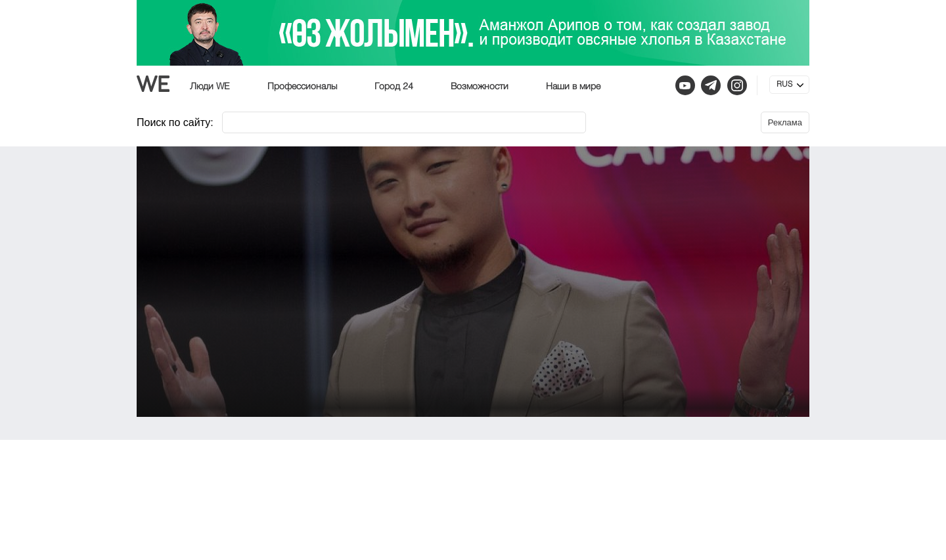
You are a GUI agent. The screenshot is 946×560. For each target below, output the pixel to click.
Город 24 (394, 87)
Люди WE (210, 87)
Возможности (480, 87)
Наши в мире (573, 87)
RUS (784, 85)
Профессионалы (302, 87)
